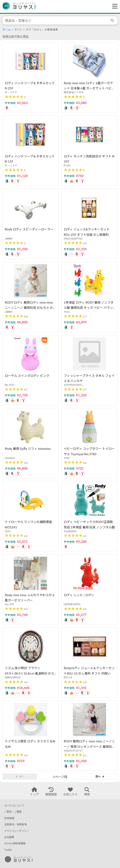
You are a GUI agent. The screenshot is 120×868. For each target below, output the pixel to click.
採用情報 (9, 818)
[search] (113, 20)
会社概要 (9, 837)
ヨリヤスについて (14, 806)
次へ (100, 777)
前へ (20, 777)
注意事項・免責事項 (15, 824)
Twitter (8, 850)
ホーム (7, 30)
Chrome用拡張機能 (15, 843)
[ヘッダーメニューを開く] (114, 6)
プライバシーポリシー (17, 831)
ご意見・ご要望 (13, 812)
